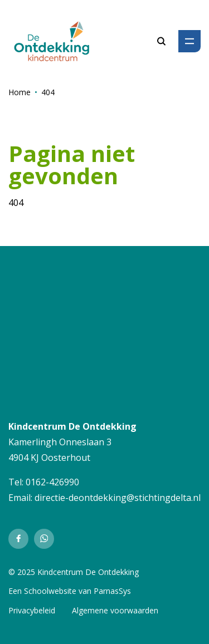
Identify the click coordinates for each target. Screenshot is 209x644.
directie (50, 498)
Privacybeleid (32, 610)
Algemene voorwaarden (115, 610)
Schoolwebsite (50, 591)
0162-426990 (52, 482)
